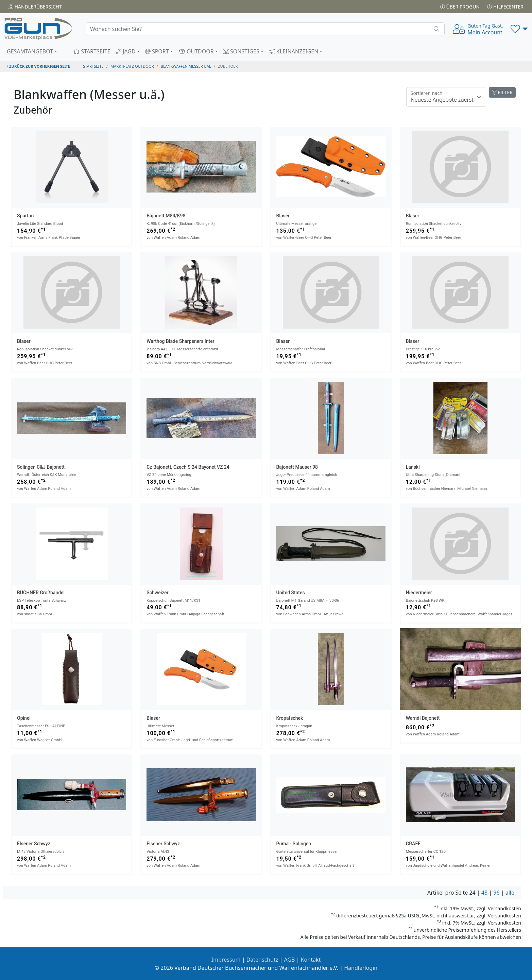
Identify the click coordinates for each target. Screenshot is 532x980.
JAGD (126, 51)
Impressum (226, 960)
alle (510, 893)
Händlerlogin (361, 968)
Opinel (24, 718)
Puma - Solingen (294, 844)
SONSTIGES (241, 51)
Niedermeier (419, 593)
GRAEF (413, 844)
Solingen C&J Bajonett (41, 467)
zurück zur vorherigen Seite (38, 66)
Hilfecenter (505, 7)
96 (496, 893)
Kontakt (311, 960)
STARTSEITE (92, 51)
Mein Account (485, 29)
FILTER (502, 92)
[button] (519, 29)
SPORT (157, 51)
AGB (290, 960)
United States (291, 593)
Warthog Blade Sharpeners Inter (180, 341)
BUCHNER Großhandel (41, 593)
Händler (35, 7)
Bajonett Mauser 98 (297, 467)
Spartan (25, 216)
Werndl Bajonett (423, 718)
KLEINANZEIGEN (294, 51)
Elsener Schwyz (34, 844)
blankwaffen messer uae (186, 66)
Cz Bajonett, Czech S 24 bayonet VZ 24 (188, 467)
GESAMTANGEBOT (30, 51)
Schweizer (157, 593)
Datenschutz (262, 960)
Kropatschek (290, 718)
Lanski (413, 467)
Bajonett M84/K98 (166, 216)
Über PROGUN (460, 7)
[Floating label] (446, 97)
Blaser (283, 216)
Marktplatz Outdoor (132, 66)
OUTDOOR (196, 51)
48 (484, 893)
